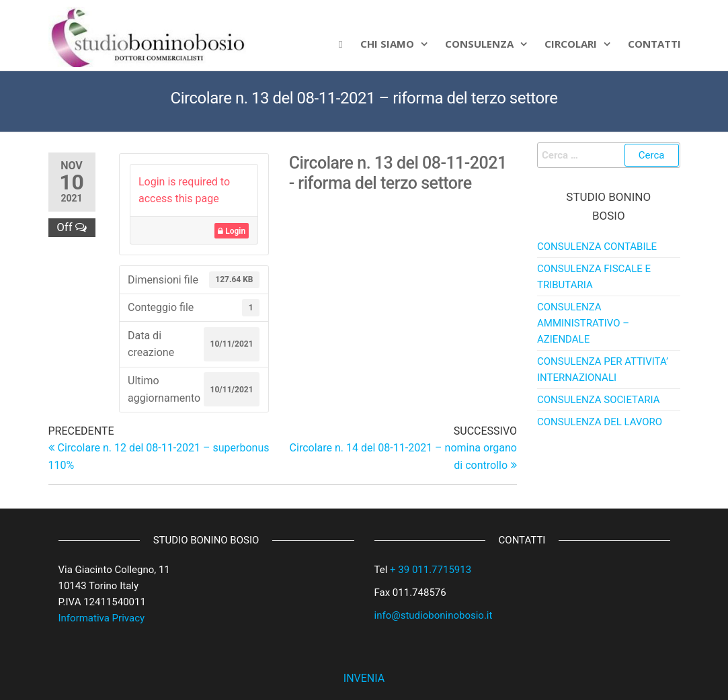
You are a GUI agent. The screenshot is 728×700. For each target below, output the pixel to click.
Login (232, 231)
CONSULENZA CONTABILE (597, 247)
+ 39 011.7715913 (431, 570)
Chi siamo (387, 44)
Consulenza (479, 44)
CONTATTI (654, 44)
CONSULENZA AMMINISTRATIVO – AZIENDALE (583, 323)
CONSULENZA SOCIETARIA (598, 400)
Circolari (571, 44)
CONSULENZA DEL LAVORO (600, 422)
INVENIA (364, 678)
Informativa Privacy (102, 618)
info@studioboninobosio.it (434, 615)
